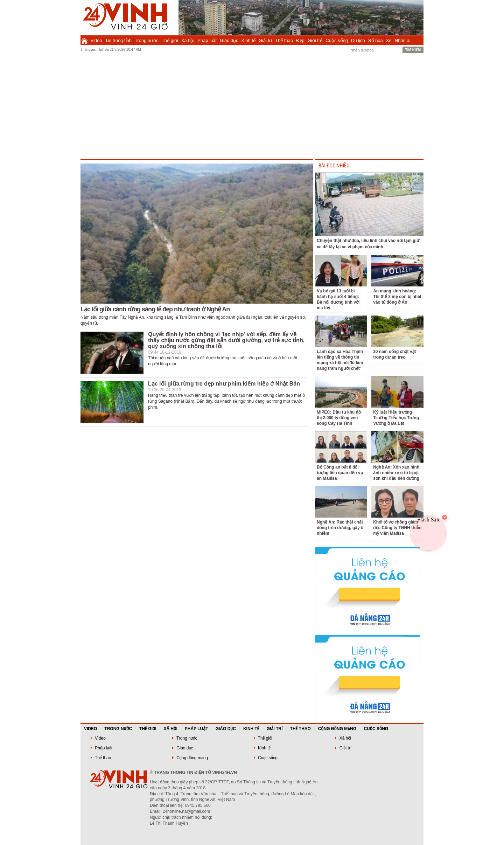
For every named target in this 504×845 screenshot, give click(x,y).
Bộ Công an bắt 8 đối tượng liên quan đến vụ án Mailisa (340, 473)
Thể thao (284, 40)
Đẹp (300, 40)
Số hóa (376, 40)
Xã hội (188, 40)
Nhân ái (403, 40)
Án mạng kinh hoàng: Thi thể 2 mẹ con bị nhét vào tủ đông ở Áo (397, 297)
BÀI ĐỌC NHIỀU (334, 166)
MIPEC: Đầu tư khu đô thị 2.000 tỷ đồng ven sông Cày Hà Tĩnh (339, 418)
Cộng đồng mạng (337, 729)
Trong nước (147, 40)
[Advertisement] (252, 106)
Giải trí (265, 40)
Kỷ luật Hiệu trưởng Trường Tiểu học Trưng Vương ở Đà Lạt (396, 418)
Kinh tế (248, 40)
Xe (389, 40)
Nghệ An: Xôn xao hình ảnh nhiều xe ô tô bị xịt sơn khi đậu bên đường (396, 473)
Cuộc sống (337, 40)
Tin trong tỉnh (119, 40)
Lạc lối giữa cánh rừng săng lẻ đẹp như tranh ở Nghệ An (155, 309)
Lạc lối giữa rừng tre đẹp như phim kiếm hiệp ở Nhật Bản (224, 384)
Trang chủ (85, 40)
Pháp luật (207, 40)
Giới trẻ (315, 40)
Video (96, 40)
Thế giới (170, 40)
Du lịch (358, 40)
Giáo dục (229, 40)
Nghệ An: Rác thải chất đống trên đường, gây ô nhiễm (340, 528)
